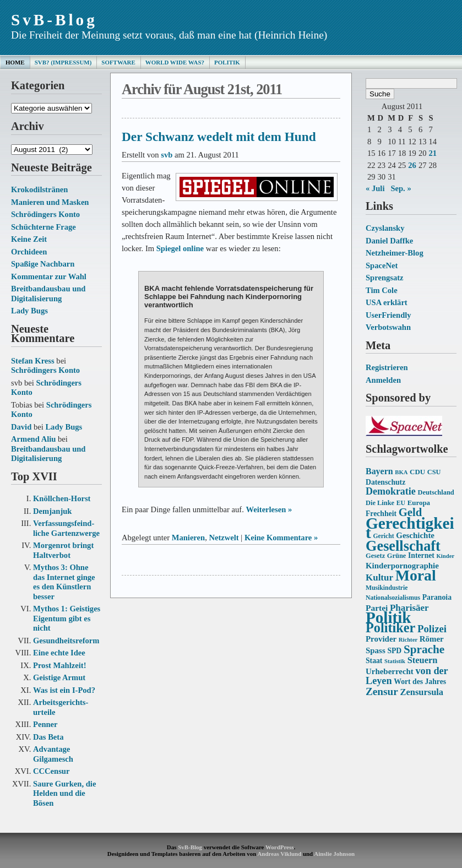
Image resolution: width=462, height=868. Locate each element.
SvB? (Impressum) (63, 62)
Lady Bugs (29, 311)
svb (167, 155)
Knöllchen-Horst (62, 498)
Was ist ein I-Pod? (64, 690)
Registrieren (387, 367)
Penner (45, 724)
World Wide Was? (175, 62)
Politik (227, 62)
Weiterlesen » (269, 509)
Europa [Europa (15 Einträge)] (419, 503)
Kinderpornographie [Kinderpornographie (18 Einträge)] (402, 566)
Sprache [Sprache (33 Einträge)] (424, 649)
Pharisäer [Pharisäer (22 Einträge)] (409, 608)
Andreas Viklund (279, 854)
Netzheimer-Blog (395, 253)
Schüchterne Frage (44, 227)
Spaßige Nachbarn (43, 264)
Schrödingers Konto (45, 214)
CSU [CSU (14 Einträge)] (434, 472)
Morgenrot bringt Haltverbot (63, 550)
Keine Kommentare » (281, 538)
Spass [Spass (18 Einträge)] (376, 650)
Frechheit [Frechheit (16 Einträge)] (381, 514)
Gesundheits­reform (66, 641)
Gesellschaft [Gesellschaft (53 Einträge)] (403, 546)
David (21, 427)
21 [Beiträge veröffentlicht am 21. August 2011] (433, 153)
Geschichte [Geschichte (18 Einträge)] (415, 535)
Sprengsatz (385, 278)
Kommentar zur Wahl (49, 276)
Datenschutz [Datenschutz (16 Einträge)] (385, 482)
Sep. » (401, 188)
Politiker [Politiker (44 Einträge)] (390, 628)
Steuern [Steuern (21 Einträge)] (423, 660)
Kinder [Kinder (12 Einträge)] (446, 556)
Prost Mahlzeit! (59, 665)
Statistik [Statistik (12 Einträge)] (395, 661)
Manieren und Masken (50, 202)
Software (118, 62)
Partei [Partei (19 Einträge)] (377, 608)
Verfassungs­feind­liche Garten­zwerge (66, 528)
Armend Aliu (33, 439)
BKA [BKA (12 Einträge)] (401, 472)
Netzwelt (224, 538)
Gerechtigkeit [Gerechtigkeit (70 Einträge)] (410, 528)
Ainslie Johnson (334, 854)
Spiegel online (180, 248)
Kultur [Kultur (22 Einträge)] (379, 577)
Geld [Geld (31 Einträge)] (411, 512)
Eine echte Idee (59, 653)
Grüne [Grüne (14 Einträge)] (397, 556)
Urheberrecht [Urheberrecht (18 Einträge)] (390, 671)
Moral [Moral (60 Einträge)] (416, 575)
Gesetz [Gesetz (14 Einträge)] (375, 556)
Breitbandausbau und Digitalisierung (48, 294)
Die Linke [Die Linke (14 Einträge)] (380, 503)
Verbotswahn (388, 327)
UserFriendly (388, 315)
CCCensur (51, 771)
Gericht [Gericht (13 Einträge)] (383, 536)
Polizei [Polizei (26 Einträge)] (432, 629)
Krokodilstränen (39, 189)
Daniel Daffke (389, 241)
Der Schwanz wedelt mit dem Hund (219, 137)
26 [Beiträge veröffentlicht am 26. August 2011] (412, 165)
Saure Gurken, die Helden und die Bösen (64, 793)
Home (15, 62)
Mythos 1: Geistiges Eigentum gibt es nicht (67, 618)
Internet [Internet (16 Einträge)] (421, 555)
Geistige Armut (59, 677)
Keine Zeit (29, 239)
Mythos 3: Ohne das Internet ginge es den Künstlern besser (64, 582)
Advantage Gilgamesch (53, 754)
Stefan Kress (33, 361)
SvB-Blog (54, 20)
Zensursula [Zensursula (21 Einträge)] (422, 692)
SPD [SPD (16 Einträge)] (394, 651)
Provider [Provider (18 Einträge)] (381, 639)
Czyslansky (385, 228)
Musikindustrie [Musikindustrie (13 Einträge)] (387, 588)
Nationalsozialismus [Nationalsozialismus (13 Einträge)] (393, 598)
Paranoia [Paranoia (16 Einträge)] (437, 597)
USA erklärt (387, 302)
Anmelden (383, 380)
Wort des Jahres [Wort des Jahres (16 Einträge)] (420, 682)
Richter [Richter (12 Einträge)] (408, 640)
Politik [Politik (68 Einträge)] (388, 617)
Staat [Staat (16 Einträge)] (374, 661)
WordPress (279, 847)
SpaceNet (382, 265)
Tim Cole (382, 290)
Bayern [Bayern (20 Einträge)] (379, 471)
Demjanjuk (52, 511)
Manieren (188, 538)
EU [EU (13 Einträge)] (401, 503)
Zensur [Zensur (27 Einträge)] (382, 691)
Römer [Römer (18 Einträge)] (432, 639)
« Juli (375, 188)
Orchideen (29, 252)
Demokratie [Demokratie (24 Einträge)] (391, 491)
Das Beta (48, 737)
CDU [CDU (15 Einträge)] (417, 472)
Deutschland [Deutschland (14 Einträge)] (436, 492)
